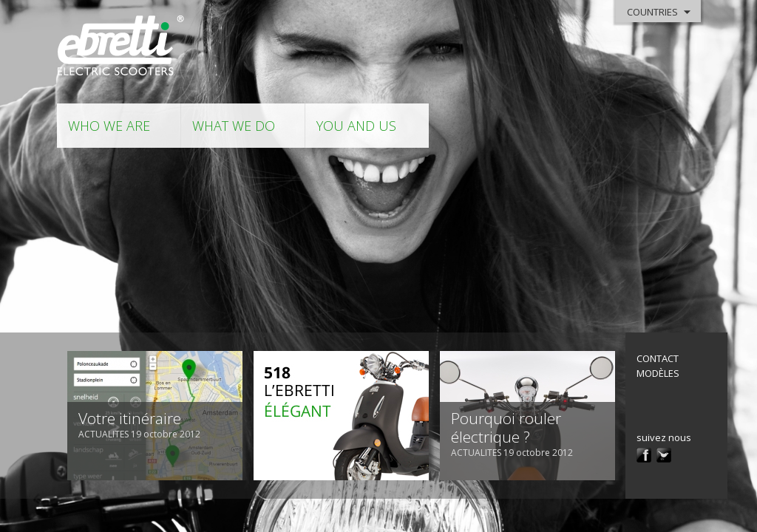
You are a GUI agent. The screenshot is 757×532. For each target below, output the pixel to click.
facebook (644, 455)
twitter (664, 455)
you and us (356, 126)
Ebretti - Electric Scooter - (122, 46)
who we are (109, 126)
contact (658, 358)
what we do (234, 126)
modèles (658, 373)
